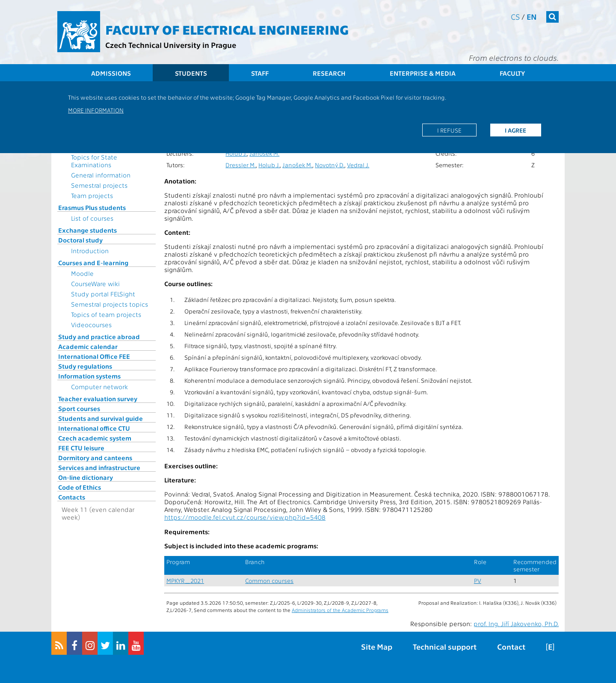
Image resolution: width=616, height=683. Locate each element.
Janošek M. (264, 153)
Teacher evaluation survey (98, 399)
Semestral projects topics (110, 304)
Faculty (512, 73)
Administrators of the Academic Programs (340, 610)
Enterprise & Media (423, 73)
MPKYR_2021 (185, 581)
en (532, 16)
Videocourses (91, 325)
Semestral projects (99, 185)
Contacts (72, 497)
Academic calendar (88, 346)
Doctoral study (80, 240)
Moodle (82, 273)
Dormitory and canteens (95, 458)
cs (515, 16)
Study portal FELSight (103, 294)
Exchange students (87, 230)
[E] (550, 646)
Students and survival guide (101, 418)
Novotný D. (330, 165)
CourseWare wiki (95, 284)
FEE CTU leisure (81, 448)
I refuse (449, 130)
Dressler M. (241, 165)
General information (101, 175)
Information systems (89, 376)
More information (96, 110)
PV (478, 581)
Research (329, 73)
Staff (260, 73)
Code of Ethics (80, 487)
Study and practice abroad (99, 337)
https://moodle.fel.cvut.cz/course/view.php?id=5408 (245, 517)
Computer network (99, 387)
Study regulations (85, 366)
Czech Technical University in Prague (171, 45)
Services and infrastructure (99, 467)
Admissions (111, 73)
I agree (515, 130)
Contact (511, 646)
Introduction (90, 251)
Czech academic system (95, 438)
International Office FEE (94, 356)
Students (191, 73)
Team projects (92, 195)
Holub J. (236, 153)
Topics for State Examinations (94, 161)
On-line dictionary (86, 477)
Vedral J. (358, 165)
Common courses (269, 581)
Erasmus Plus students (92, 207)
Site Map (377, 646)
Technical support (445, 646)
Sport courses (79, 408)
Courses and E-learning (93, 263)
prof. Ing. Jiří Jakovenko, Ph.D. (516, 624)
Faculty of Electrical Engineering (227, 29)
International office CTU (94, 428)
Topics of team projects (106, 314)
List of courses (92, 218)
